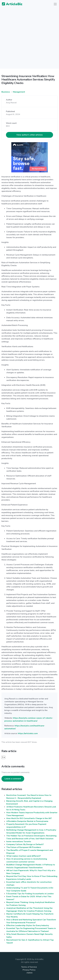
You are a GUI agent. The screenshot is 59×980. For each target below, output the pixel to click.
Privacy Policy (29, 970)
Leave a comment (13, 779)
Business (6, 92)
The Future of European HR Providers (24, 847)
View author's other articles (30, 135)
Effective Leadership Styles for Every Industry (28, 925)
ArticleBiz (11, 4)
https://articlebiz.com (28, 733)
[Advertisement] (29, 39)
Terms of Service (29, 967)
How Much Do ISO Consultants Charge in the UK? (29, 818)
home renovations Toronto (19, 842)
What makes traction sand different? (24, 856)
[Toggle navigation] (55, 4)
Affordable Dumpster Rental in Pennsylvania (27, 821)
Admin (29, 973)
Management (19, 92)
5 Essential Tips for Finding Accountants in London (30, 894)
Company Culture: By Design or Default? (25, 844)
